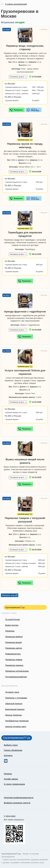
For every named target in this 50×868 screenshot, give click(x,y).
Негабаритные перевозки (17, 721)
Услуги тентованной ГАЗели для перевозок (25, 372)
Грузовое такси (12, 692)
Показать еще (8, 595)
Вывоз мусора (12, 625)
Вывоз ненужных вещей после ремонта (25, 461)
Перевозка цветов (14, 648)
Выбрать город (11, 745)
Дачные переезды (14, 715)
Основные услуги (17, 77)
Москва (44, 29)
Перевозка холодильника (17, 671)
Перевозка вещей (13, 642)
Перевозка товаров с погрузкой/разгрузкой (25, 520)
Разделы (8, 774)
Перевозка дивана (14, 660)
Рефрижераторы (13, 654)
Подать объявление (13, 750)
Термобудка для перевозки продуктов (25, 234)
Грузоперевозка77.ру (15, 607)
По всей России (12, 619)
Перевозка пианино (14, 665)
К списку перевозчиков (14, 784)
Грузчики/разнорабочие (16, 677)
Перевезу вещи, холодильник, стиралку (25, 48)
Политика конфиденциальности (19, 798)
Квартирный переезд (15, 709)
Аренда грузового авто (16, 726)
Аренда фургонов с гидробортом (25, 312)
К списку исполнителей (16, 4)
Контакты (8, 755)
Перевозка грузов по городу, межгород (25, 146)
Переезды (10, 631)
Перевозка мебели (14, 637)
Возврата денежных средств (17, 803)
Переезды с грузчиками (16, 698)
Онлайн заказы (11, 779)
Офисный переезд (14, 704)
